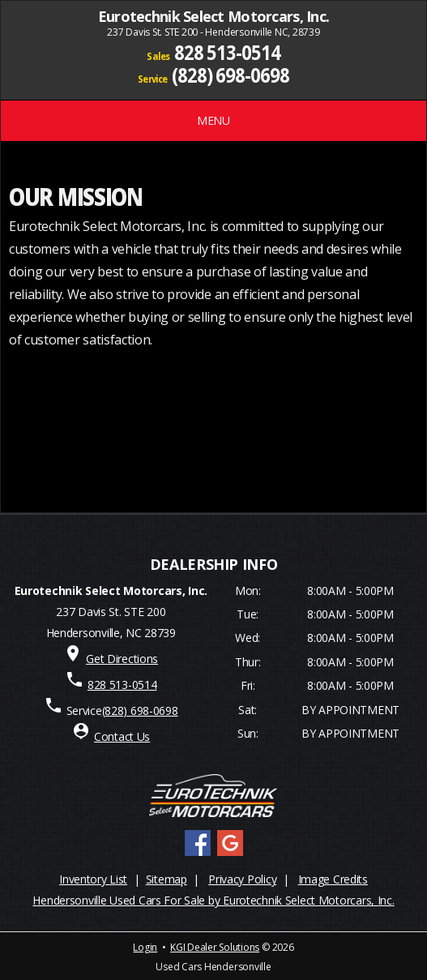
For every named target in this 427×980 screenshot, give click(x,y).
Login (145, 947)
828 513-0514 (227, 52)
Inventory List (93, 879)
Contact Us (122, 736)
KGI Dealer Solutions (215, 947)
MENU (213, 120)
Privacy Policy (242, 879)
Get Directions (122, 659)
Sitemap (167, 879)
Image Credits (333, 879)
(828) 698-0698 (231, 74)
